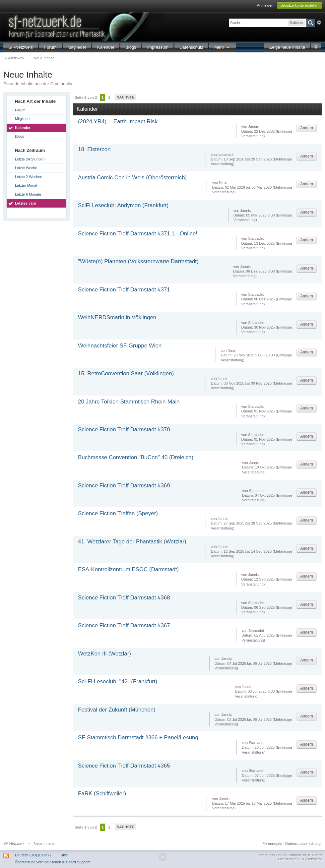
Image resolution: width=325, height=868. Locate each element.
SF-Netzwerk (21, 47)
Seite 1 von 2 (86, 97)
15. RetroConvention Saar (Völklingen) (126, 373)
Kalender (106, 47)
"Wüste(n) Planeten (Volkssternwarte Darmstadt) (138, 261)
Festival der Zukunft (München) (117, 710)
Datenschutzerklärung (303, 843)
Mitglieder (77, 47)
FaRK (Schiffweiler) (102, 794)
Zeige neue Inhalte (287, 47)
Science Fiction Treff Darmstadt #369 (124, 486)
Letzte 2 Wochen (29, 177)
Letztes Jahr (26, 203)
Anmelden (265, 5)
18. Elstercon (94, 149)
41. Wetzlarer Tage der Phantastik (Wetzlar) (132, 542)
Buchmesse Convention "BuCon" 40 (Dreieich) (136, 457)
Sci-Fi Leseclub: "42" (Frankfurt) (118, 682)
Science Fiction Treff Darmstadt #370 (124, 430)
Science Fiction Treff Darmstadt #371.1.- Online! (138, 234)
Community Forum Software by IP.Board (289, 855)
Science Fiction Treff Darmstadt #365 (124, 766)
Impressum (158, 47)
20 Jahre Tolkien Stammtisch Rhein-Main (129, 402)
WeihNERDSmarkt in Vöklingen (117, 317)
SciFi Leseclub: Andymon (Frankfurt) (123, 205)
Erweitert (319, 23)
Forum (50, 47)
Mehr (223, 47)
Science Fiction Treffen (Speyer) (118, 513)
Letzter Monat (26, 185)
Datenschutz (191, 47)
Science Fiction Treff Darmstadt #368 (124, 598)
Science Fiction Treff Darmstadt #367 (124, 625)
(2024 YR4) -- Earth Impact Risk (118, 122)
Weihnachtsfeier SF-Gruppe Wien (120, 346)
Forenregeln (272, 843)
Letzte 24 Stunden (30, 159)
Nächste (126, 97)
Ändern (307, 128)
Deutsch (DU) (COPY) (33, 855)
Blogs (131, 47)
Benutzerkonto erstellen (299, 5)
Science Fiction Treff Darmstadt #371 (124, 290)
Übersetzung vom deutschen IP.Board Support (52, 862)
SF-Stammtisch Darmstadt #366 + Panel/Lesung (138, 738)
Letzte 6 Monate (28, 194)
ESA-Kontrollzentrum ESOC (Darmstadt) (128, 569)
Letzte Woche (26, 168)
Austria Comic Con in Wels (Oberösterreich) (132, 178)
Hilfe (64, 855)
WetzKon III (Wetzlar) (104, 654)
